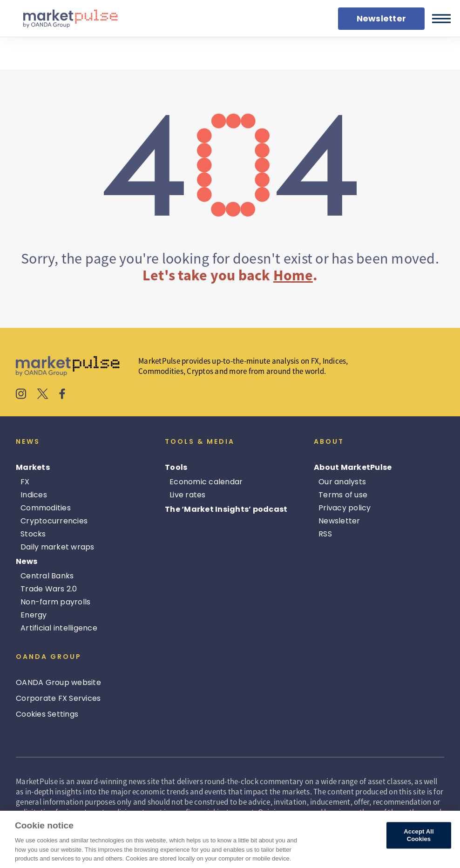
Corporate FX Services (58, 698)
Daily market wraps (57, 547)
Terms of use (343, 495)
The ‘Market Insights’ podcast (226, 509)
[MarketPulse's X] (43, 395)
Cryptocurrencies (54, 521)
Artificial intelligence (59, 628)
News (27, 561)
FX (25, 482)
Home (293, 275)
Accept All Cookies (419, 836)
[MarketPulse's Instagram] (21, 395)
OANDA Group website (58, 682)
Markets (33, 467)
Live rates (188, 495)
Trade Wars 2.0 (49, 589)
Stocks (33, 534)
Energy (34, 615)
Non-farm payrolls (55, 602)
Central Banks (47, 576)
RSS (325, 534)
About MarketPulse (353, 467)
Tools (176, 467)
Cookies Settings (47, 714)
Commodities (46, 508)
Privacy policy (345, 508)
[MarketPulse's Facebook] (62, 395)
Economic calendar (206, 482)
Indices (34, 495)
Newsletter (339, 521)
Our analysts (342, 482)
